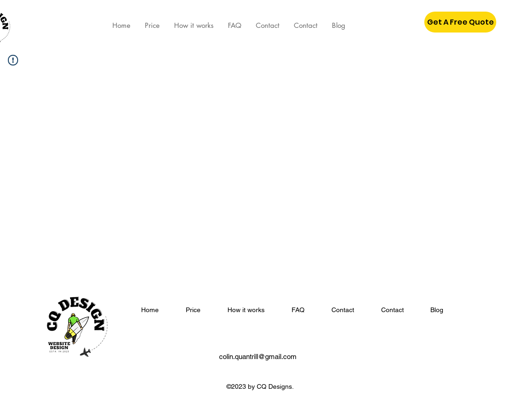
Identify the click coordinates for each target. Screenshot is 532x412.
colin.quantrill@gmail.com (258, 356)
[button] (460, 22)
